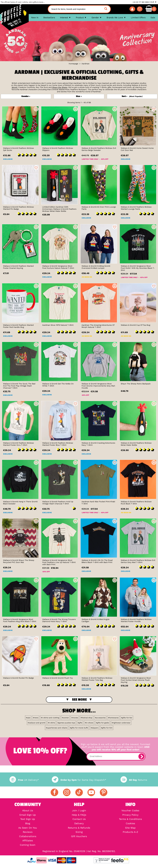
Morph (15, 87)
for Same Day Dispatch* (79, 780)
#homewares (113, 718)
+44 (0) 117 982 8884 (141, 2)
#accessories (100, 718)
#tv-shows (89, 723)
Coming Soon (28, 845)
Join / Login (79, 811)
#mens (36, 718)
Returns (134, 780)
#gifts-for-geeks (103, 723)
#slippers (95, 728)
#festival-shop (86, 718)
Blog (28, 824)
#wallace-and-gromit (37, 723)
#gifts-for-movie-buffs (79, 728)
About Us (28, 811)
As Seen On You (28, 828)
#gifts (80, 723)
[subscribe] (141, 756)
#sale (28, 718)
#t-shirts (51, 723)
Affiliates (28, 841)
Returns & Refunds (79, 828)
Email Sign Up (28, 815)
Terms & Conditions (130, 819)
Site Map (130, 828)
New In (35, 18)
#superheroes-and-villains (57, 728)
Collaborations (28, 836)
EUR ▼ (154, 2)
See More (79, 700)
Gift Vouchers (79, 836)
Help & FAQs (79, 815)
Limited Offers (138, 18)
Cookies (130, 824)
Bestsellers (49, 18)
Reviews (28, 832)
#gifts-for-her (127, 718)
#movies (75, 718)
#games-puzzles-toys (66, 723)
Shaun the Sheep (60, 87)
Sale (153, 18)
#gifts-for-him (107, 728)
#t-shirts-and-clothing (50, 718)
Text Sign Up (28, 819)
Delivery (79, 824)
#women (65, 718)
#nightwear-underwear (121, 723)
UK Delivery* (24, 780)
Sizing (79, 832)
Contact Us (79, 819)
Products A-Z (130, 832)
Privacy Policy (130, 815)
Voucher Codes (130, 811)
